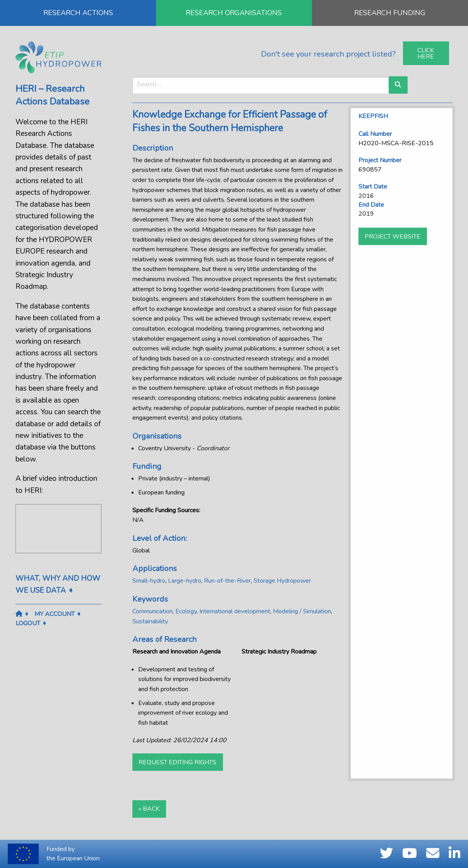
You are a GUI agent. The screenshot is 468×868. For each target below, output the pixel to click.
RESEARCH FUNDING (390, 13)
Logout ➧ (31, 623)
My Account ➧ (58, 614)
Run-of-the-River (227, 581)
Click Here (426, 53)
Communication (153, 611)
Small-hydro (149, 581)
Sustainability (150, 621)
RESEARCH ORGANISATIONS (234, 13)
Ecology (186, 611)
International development (235, 611)
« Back (149, 809)
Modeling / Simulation (302, 611)
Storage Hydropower (282, 581)
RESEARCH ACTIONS (78, 13)
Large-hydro (185, 581)
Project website (393, 237)
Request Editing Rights (177, 762)
